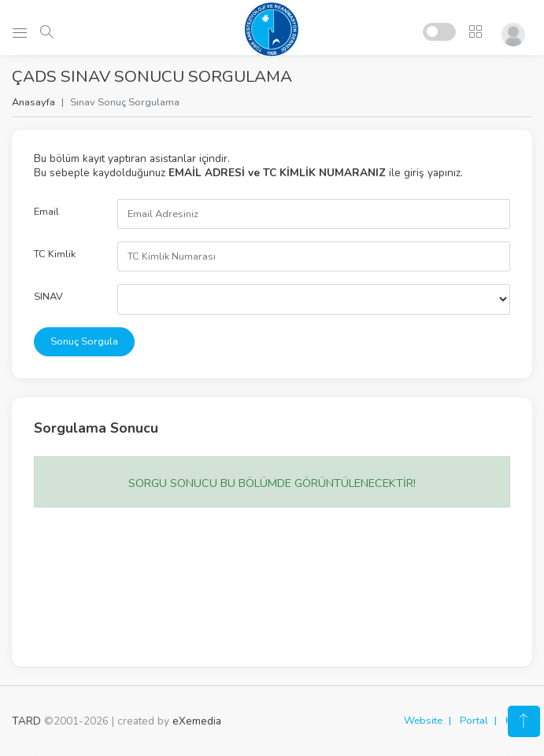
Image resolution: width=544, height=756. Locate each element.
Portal (474, 721)
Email (46, 212)
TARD (26, 721)
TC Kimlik (55, 254)
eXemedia (197, 721)
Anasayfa (33, 102)
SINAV (48, 297)
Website (423, 721)
